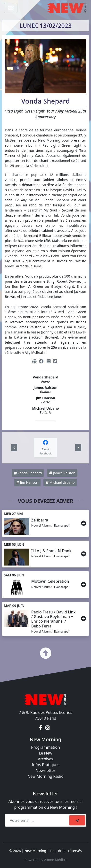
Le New (45, 753)
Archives (45, 759)
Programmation (45, 747)
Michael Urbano (60, 482)
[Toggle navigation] (11, 8)
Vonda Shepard (28, 473)
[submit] (77, 820)
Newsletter (45, 770)
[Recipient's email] (38, 820)
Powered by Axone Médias (45, 860)
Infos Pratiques (46, 765)
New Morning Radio (45, 776)
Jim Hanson (27, 482)
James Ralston (62, 473)
